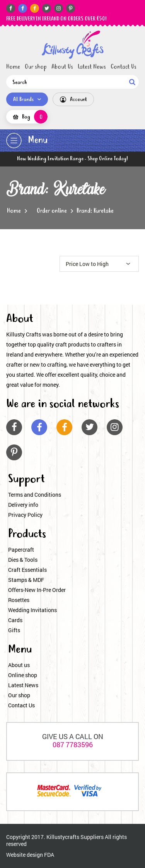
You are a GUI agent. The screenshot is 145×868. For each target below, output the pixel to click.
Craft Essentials (27, 570)
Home (13, 67)
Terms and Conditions (35, 495)
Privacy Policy (25, 515)
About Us (62, 67)
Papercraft (21, 550)
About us (19, 665)
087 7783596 (73, 744)
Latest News (92, 67)
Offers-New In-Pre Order (37, 590)
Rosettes (19, 600)
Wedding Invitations (32, 610)
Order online (52, 211)
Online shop (23, 675)
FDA (49, 855)
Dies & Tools (23, 560)
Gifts (14, 630)
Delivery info (23, 505)
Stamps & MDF (26, 580)
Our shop (36, 67)
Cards (15, 620)
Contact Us (124, 67)
